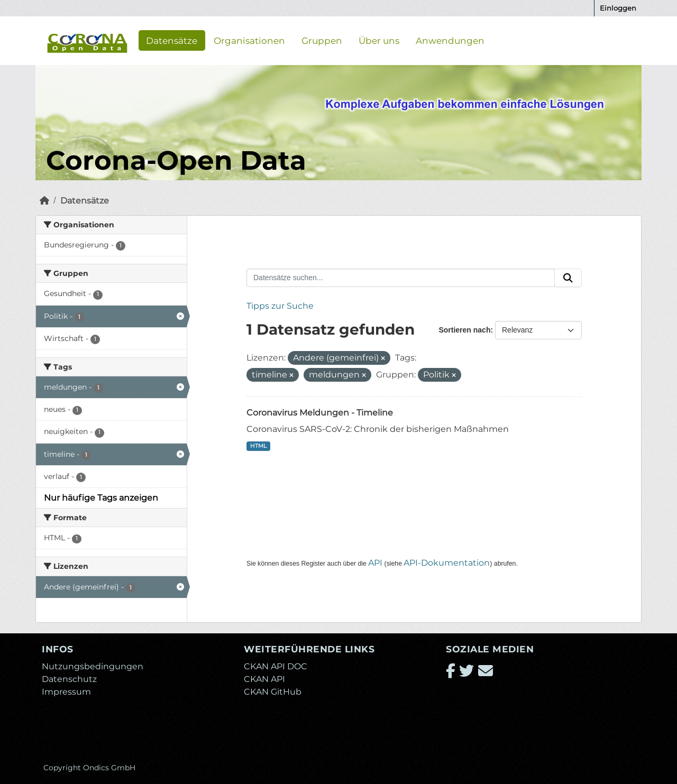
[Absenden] (568, 278)
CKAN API (264, 679)
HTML (258, 446)
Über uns (379, 40)
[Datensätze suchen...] (401, 278)
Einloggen (618, 8)
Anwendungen (450, 40)
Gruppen (322, 40)
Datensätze (172, 40)
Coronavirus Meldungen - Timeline (320, 413)
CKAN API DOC (276, 666)
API (375, 563)
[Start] (44, 201)
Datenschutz (69, 679)
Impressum (66, 692)
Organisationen (249, 40)
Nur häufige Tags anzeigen (101, 498)
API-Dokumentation (447, 563)
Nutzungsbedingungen (93, 666)
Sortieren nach (464, 330)
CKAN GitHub (273, 692)
